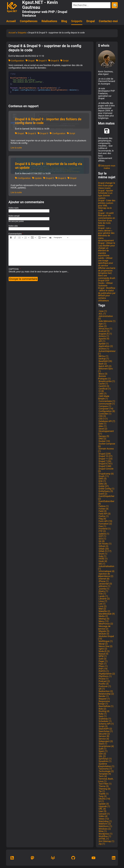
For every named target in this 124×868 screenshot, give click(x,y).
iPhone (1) (103, 581)
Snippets (77, 21)
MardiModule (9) (106, 614)
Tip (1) (102, 791)
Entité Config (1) (106, 489)
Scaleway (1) (105, 719)
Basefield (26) (105, 361)
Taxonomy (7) (105, 769)
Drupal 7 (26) (105, 461)
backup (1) (104, 359)
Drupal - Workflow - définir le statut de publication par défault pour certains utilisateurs (107, 294)
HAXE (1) (103, 559)
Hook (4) (103, 561)
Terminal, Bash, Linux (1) (106, 780)
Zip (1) (102, 844)
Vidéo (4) (103, 816)
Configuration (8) (107, 411)
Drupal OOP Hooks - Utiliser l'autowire (105, 283)
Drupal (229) (104, 454)
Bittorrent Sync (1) (105, 370)
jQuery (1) (103, 591)
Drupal (91, 21)
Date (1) (102, 424)
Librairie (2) (104, 599)
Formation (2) (105, 524)
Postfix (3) (103, 684)
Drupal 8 (54, 61)
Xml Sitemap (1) (106, 841)
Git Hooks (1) (105, 544)
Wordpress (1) (105, 834)
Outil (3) (102, 659)
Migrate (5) (104, 631)
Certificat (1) (104, 389)
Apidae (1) (103, 344)
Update (37, 178)
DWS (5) (102, 479)
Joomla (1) (104, 589)
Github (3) (103, 546)
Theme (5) (103, 786)
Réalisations (49, 21)
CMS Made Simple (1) (104, 397)
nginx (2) (103, 649)
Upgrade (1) (104, 806)
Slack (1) (103, 744)
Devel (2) (103, 429)
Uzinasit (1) (104, 814)
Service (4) (104, 739)
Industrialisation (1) (106, 568)
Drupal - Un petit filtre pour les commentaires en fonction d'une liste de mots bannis (107, 219)
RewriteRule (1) (106, 706)
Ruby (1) (102, 714)
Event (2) (103, 494)
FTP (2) (102, 531)
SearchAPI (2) (105, 729)
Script (64, 61)
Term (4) (103, 776)
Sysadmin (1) (105, 761)
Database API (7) (107, 421)
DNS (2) (102, 439)
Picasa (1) (103, 679)
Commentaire (15, 234)
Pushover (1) (105, 686)
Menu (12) (103, 621)
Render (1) (103, 696)
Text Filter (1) (105, 784)
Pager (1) (103, 661)
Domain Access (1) (106, 450)
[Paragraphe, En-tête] (61, 238)
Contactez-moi (108, 21)
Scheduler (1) (105, 721)
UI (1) (101, 801)
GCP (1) (102, 536)
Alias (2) (102, 326)
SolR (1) (102, 749)
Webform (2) (104, 824)
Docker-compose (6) (107, 445)
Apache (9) (104, 339)
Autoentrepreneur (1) (107, 352)
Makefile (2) (104, 611)
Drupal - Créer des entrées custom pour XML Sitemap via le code (107, 205)
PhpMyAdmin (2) (107, 674)
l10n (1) (102, 594)
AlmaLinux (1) (105, 329)
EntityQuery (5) (106, 491)
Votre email (14, 216)
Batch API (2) (105, 366)
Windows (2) (104, 829)
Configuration (16, 61)
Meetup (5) (104, 619)
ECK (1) (102, 481)
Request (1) (104, 699)
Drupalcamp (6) (106, 474)
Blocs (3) (103, 374)
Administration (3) (105, 317)
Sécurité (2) (104, 734)
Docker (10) (104, 441)
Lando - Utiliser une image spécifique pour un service (106, 262)
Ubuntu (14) (104, 799)
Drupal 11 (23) (105, 459)
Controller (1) (105, 414)
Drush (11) (103, 476)
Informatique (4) (106, 571)
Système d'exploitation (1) (106, 765)
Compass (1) (105, 406)
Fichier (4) (103, 509)
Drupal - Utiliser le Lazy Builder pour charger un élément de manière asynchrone (107, 249)
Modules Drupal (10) (106, 637)
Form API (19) (105, 521)
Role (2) (102, 709)
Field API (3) (104, 514)
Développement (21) (106, 432)
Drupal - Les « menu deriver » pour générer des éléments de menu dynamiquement (106, 234)
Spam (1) (103, 751)
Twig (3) (102, 796)
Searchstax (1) (105, 731)
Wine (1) (102, 831)
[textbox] (50, 253)
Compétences (29, 21)
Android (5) (104, 331)
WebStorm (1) (105, 826)
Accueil (11, 21)
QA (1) (101, 689)
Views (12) (104, 819)
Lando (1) (103, 596)
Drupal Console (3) (106, 470)
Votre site (13, 226)
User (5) (102, 811)
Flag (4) (102, 519)
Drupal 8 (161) (105, 464)
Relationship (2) (106, 694)
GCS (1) (102, 539)
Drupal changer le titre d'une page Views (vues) (107, 185)
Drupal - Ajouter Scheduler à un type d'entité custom (106, 194)
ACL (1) (102, 314)
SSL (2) (102, 756)
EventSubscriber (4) (106, 502)
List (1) (102, 604)
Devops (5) (104, 436)
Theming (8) (104, 789)
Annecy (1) (104, 336)
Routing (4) (104, 711)
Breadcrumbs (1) (107, 381)
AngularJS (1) (105, 334)
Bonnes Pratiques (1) (104, 377)
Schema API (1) (106, 724)
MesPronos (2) (106, 624)
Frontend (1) (104, 529)
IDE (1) (102, 564)
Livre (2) (102, 606)
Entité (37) (103, 486)
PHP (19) (103, 669)
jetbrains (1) (104, 586)
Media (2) (103, 616)
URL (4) (102, 809)
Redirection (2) (105, 691)
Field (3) (102, 511)
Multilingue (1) (105, 641)
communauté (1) (106, 404)
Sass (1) (102, 716)
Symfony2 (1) (105, 759)
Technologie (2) (106, 771)
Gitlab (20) (103, 549)
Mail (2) (102, 609)
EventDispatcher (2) (106, 497)
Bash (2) (102, 364)
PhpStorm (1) (105, 676)
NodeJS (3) (104, 651)
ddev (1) (102, 426)
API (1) (102, 341)
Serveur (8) (104, 736)
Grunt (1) (103, 554)
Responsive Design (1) (104, 703)
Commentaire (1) (107, 401)
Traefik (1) (103, 794)
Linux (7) (103, 601)
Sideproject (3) (105, 741)
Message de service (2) (104, 627)
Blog (64, 21)
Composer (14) (106, 409)
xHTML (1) (103, 839)
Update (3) (103, 804)
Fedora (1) (103, 506)
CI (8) (101, 391)
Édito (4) (102, 484)
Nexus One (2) (105, 646)
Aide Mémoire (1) (107, 321)
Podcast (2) (104, 681)
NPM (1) (102, 656)
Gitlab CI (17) (105, 551)
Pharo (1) (103, 666)
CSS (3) (102, 416)
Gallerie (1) (104, 534)
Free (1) (102, 526)
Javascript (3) (105, 584)
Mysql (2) (103, 644)
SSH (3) (102, 754)
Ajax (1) (102, 324)
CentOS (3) (104, 386)
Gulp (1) (102, 556)
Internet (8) (104, 579)
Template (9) (105, 774)
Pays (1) (102, 664)
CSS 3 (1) (103, 419)
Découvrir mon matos (107, 167)
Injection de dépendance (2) (106, 575)
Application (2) (105, 346)
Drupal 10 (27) (105, 456)
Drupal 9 (41, 61)
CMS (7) (102, 394)
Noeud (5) (103, 654)
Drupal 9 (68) (105, 466)
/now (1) (103, 311)
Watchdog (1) (105, 821)
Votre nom (14, 208)
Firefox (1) (103, 516)
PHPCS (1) (103, 671)
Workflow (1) (105, 836)
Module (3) (104, 634)
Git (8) (101, 541)
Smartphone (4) (106, 746)
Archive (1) (104, 349)
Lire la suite (16, 148)
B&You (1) (103, 356)
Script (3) (103, 726)
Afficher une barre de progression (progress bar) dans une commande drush (107, 273)
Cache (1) (103, 384)
